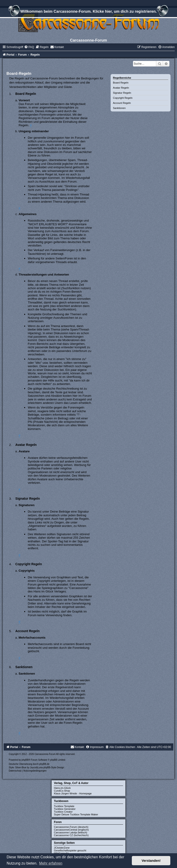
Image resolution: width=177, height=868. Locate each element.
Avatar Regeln (121, 88)
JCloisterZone (62, 848)
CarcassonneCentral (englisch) (71, 830)
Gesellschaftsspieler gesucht (70, 850)
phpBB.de (44, 764)
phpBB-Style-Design (54, 767)
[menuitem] (29, 47)
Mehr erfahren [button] (51, 863)
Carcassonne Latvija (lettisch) (71, 832)
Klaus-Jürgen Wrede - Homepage (73, 793)
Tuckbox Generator (65, 809)
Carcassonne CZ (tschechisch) (71, 835)
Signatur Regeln (122, 93)
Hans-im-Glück (62, 788)
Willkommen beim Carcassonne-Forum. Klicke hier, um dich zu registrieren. (88, 12)
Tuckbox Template (64, 806)
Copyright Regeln (123, 98)
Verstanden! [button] (151, 861)
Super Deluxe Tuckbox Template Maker (76, 814)
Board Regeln (121, 83)
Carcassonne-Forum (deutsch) (71, 827)
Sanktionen (119, 108)
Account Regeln (122, 103)
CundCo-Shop (62, 791)
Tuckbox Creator (63, 812)
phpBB (25, 760)
